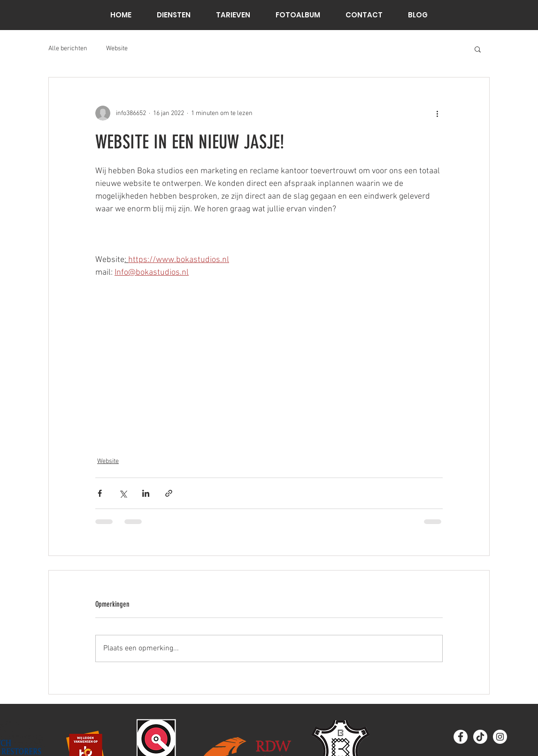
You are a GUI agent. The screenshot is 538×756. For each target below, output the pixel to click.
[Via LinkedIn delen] (146, 493)
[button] (478, 49)
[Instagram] (500, 737)
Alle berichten (68, 49)
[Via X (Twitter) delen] (123, 493)
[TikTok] (480, 737)
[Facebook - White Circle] (461, 737)
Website (117, 49)
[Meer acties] (437, 113)
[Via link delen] (169, 493)
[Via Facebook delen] (100, 493)
